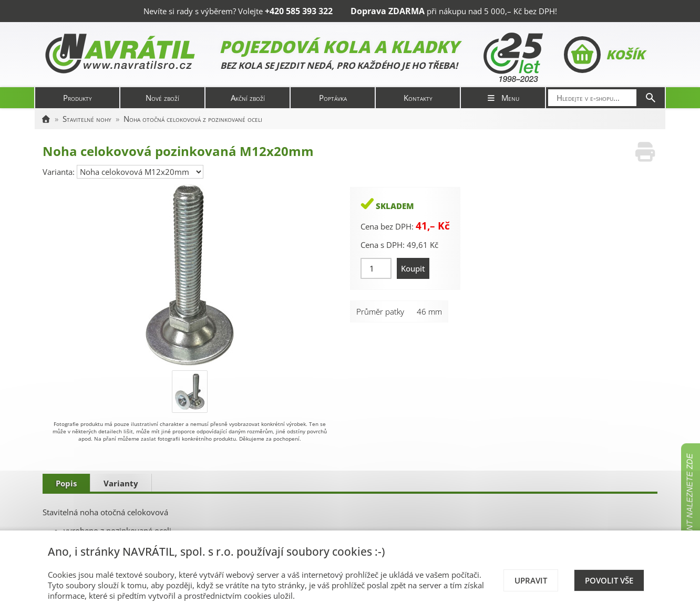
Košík (604, 55)
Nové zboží (162, 98)
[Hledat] (651, 98)
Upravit (531, 580)
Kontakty (418, 98)
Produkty (78, 98)
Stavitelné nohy (87, 119)
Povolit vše (609, 580)
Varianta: (60, 172)
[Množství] (376, 268)
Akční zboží (248, 98)
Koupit (413, 268)
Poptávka (333, 98)
